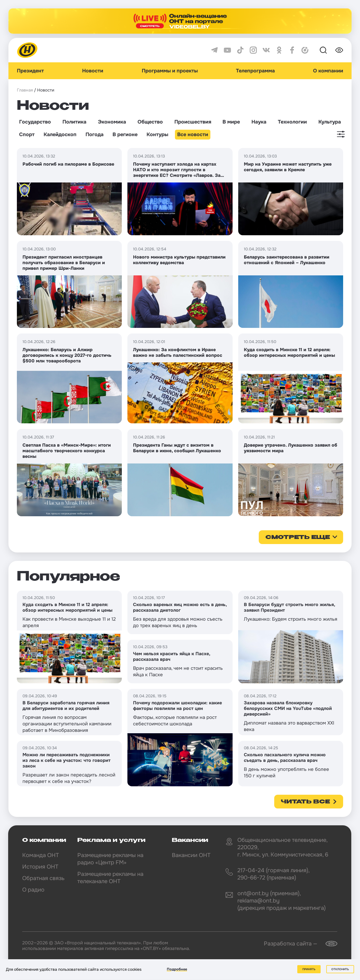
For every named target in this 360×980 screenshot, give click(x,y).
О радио (33, 890)
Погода (94, 134)
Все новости (193, 134)
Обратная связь (43, 878)
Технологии (292, 122)
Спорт (27, 134)
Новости (93, 71)
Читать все (305, 802)
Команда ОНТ (40, 855)
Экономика (112, 122)
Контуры (157, 134)
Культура (330, 122)
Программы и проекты (170, 71)
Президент (30, 71)
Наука (259, 122)
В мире (231, 122)
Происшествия (193, 122)
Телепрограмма (255, 71)
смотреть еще (298, 538)
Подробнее (177, 969)
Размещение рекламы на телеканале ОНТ (110, 878)
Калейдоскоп (60, 134)
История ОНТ (40, 867)
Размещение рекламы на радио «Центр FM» (110, 859)
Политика (74, 122)
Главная (25, 90)
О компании (328, 71)
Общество (150, 122)
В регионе (125, 134)
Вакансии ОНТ (191, 855)
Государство (35, 122)
